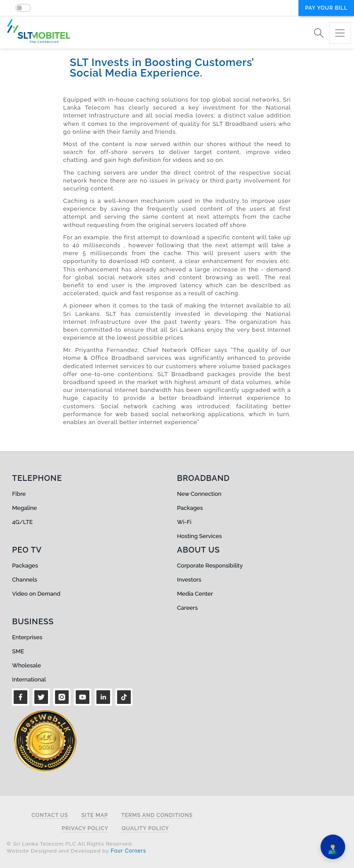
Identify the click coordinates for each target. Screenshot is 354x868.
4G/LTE (23, 522)
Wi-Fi (184, 522)
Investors (189, 580)
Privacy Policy (85, 829)
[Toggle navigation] (340, 33)
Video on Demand (37, 594)
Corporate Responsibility (210, 566)
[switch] (23, 8)
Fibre (19, 494)
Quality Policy (145, 829)
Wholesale (27, 665)
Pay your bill (326, 8)
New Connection (199, 494)
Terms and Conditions (157, 815)
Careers (187, 608)
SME (18, 651)
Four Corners (128, 851)
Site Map (95, 815)
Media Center (195, 594)
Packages (190, 508)
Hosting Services (199, 536)
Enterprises (27, 637)
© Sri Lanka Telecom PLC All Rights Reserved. (70, 844)
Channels (25, 580)
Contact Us (50, 815)
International (29, 679)
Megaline (25, 508)
